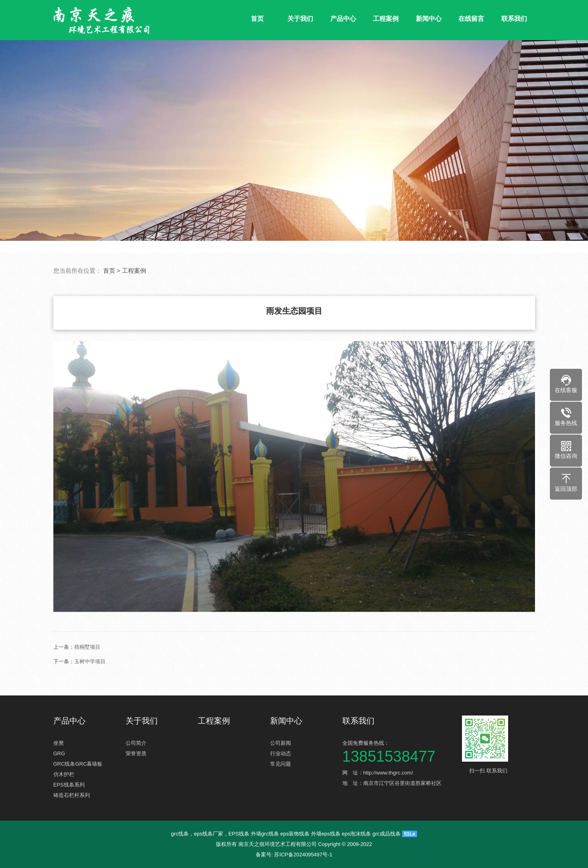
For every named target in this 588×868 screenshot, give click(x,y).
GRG (59, 753)
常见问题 (281, 764)
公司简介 (136, 743)
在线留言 (471, 19)
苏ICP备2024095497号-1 (303, 855)
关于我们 (300, 19)
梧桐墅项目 (87, 685)
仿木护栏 (64, 774)
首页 (257, 19)
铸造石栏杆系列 (72, 795)
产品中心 (343, 19)
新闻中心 (429, 19)
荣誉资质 (136, 753)
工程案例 (386, 19)
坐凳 (59, 743)
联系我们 (514, 19)
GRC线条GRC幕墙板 (78, 764)
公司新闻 (281, 743)
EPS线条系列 (69, 785)
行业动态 (281, 753)
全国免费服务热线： (399, 751)
